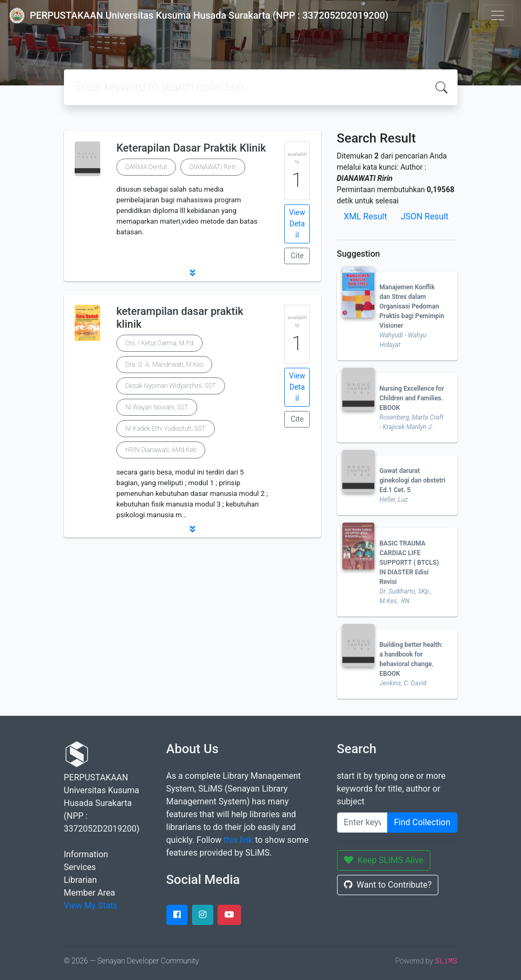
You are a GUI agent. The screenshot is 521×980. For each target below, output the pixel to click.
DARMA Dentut (146, 167)
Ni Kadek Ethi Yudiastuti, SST (165, 429)
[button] (193, 273)
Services (80, 867)
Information (86, 854)
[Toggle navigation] (498, 15)
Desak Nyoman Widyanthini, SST (171, 386)
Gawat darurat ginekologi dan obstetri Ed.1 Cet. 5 (413, 480)
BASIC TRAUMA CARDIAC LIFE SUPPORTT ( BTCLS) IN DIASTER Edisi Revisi (409, 563)
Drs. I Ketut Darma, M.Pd (159, 343)
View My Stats (91, 906)
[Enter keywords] (362, 823)
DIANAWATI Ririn (213, 167)
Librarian (81, 880)
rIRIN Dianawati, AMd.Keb (161, 450)
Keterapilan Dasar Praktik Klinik (191, 148)
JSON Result (425, 216)
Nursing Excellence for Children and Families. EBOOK (412, 398)
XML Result (366, 216)
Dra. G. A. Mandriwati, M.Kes (164, 365)
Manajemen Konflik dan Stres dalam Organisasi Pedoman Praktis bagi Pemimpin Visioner (412, 306)
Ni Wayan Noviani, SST (157, 407)
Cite (297, 256)
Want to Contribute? (388, 885)
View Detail (297, 224)
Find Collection (422, 822)
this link (238, 840)
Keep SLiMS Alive (384, 860)
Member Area (90, 893)
